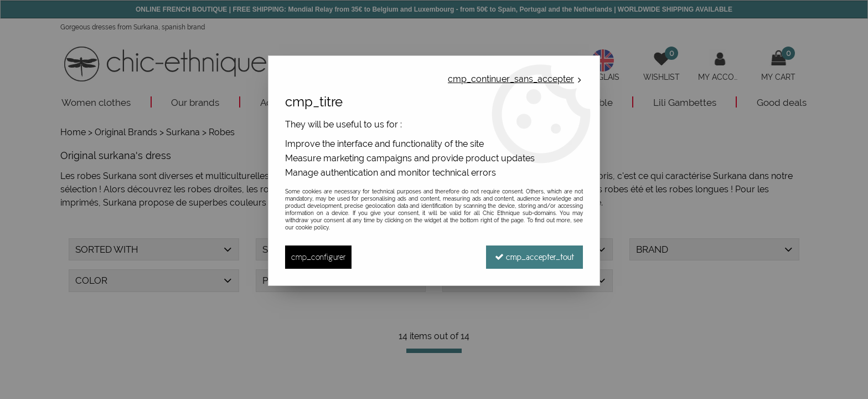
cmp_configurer (318, 257)
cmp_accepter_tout (534, 257)
